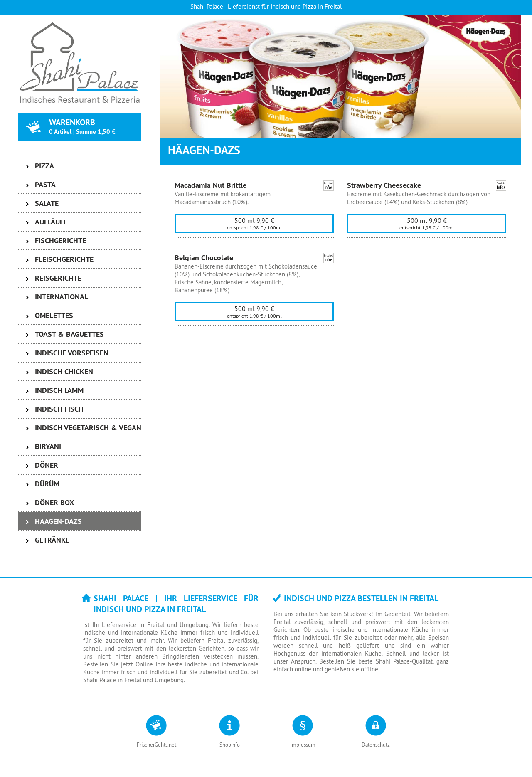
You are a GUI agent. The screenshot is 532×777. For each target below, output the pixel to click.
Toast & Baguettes (69, 334)
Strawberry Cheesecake (384, 185)
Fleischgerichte (64, 259)
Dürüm (47, 484)
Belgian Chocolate (204, 258)
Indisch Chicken (64, 371)
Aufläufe (51, 222)
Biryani (48, 446)
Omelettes (54, 315)
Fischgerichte (60, 240)
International (62, 297)
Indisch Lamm (59, 390)
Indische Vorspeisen (72, 353)
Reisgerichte (58, 278)
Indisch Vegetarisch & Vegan (88, 428)
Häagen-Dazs (58, 521)
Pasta (45, 184)
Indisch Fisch (59, 409)
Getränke (52, 540)
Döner (47, 465)
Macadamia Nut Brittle (211, 185)
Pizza (44, 166)
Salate (47, 203)
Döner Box (54, 502)
